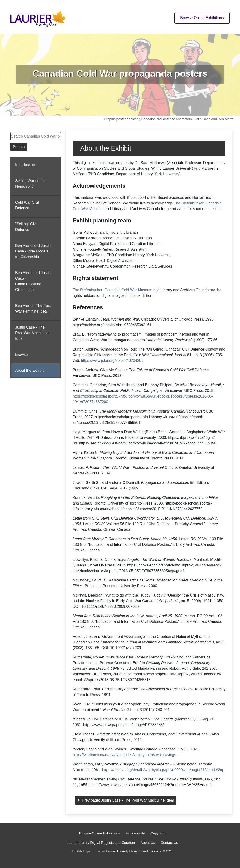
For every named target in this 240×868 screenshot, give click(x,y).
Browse (21, 354)
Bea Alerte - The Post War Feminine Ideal (33, 308)
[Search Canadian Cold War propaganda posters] (36, 136)
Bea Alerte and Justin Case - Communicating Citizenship (33, 281)
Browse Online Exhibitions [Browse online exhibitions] (202, 18)
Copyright (158, 833)
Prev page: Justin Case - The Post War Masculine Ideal (126, 800)
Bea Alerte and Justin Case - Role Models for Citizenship (33, 251)
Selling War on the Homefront (30, 184)
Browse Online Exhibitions (100, 833)
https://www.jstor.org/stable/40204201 (112, 361)
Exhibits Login (81, 851)
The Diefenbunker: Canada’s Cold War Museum (112, 290)
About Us (148, 843)
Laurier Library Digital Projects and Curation (101, 843)
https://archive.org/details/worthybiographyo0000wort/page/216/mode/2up (163, 770)
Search (19, 147)
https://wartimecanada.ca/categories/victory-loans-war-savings (124, 755)
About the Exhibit (29, 370)
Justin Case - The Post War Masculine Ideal (32, 333)
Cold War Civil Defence (27, 205)
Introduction (25, 165)
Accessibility (135, 833)
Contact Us (169, 843)
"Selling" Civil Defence (26, 227)
